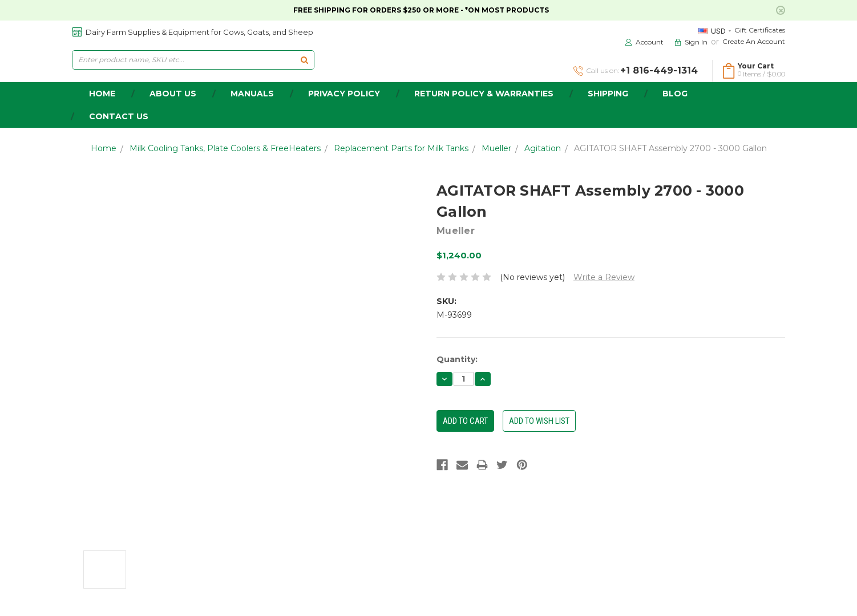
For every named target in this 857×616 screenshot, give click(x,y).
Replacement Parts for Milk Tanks (401, 148)
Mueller (496, 148)
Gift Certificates (760, 30)
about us (173, 94)
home (102, 94)
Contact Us (119, 116)
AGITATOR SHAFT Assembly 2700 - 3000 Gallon (670, 148)
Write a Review (604, 277)
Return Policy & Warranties (484, 94)
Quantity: (457, 359)
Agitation (543, 148)
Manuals (252, 94)
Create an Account (754, 41)
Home (104, 148)
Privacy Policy (344, 94)
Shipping (608, 94)
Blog (675, 94)
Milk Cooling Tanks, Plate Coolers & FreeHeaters (225, 148)
